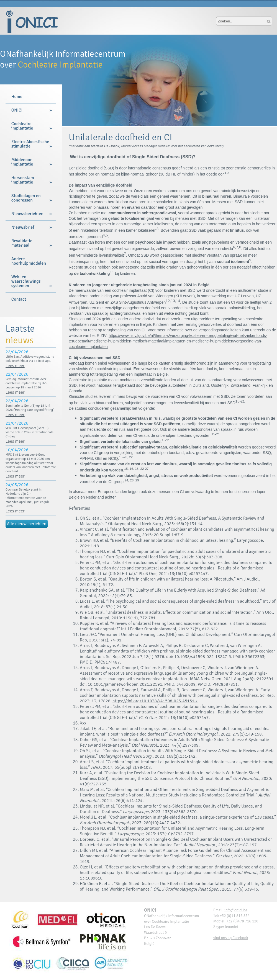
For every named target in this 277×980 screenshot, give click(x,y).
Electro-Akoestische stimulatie (30, 144)
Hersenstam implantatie (23, 180)
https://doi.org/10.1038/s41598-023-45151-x (155, 701)
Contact (19, 299)
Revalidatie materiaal (22, 243)
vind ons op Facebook (231, 938)
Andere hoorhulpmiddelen (29, 261)
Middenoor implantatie (22, 162)
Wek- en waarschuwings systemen (26, 281)
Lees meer (15, 366)
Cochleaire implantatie (22, 126)
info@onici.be (236, 910)
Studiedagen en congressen (26, 198)
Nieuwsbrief (23, 227)
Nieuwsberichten (27, 214)
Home (17, 97)
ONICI (17, 110)
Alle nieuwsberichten (27, 524)
